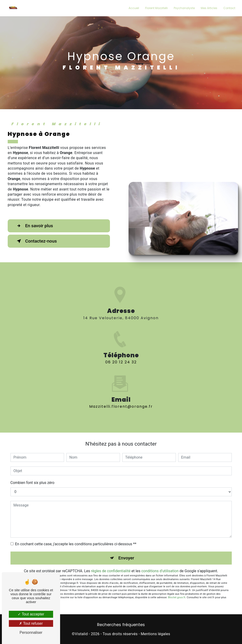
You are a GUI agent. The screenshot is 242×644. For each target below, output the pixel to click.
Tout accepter (31, 614)
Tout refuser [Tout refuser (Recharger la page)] (31, 623)
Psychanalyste (184, 8)
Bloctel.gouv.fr (177, 597)
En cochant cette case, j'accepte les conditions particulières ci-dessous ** (76, 544)
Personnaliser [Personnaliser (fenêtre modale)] (31, 632)
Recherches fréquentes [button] (121, 625)
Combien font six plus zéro (32, 483)
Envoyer (126, 558)
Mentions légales (155, 634)
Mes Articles (209, 8)
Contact (229, 8)
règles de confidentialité (111, 571)
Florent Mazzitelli (156, 8)
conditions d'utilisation (160, 571)
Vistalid (81, 634)
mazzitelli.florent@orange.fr (121, 400)
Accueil (134, 8)
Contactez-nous (36, 241)
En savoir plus (34, 226)
